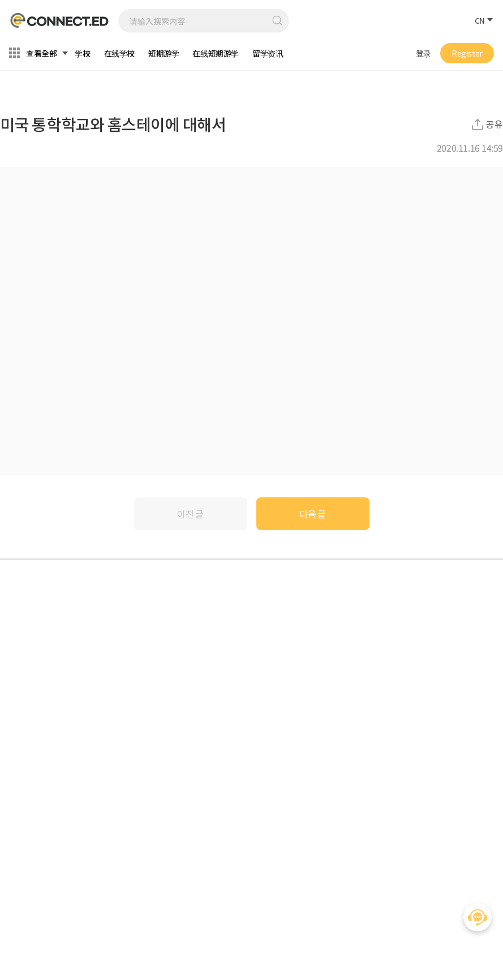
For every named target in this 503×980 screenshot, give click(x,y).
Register (467, 53)
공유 (495, 124)
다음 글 (313, 514)
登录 (424, 53)
